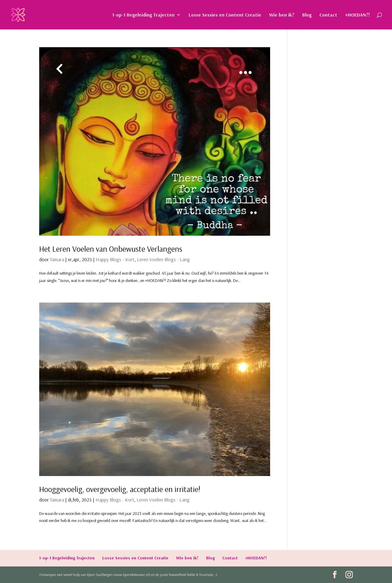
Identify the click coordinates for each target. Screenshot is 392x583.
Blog (307, 15)
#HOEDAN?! (358, 15)
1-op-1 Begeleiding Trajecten (143, 15)
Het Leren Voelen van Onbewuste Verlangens (112, 249)
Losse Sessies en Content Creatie (225, 15)
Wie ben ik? (282, 15)
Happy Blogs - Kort (115, 259)
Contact (328, 15)
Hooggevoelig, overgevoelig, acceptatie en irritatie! (120, 489)
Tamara (57, 259)
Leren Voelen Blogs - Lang (163, 259)
